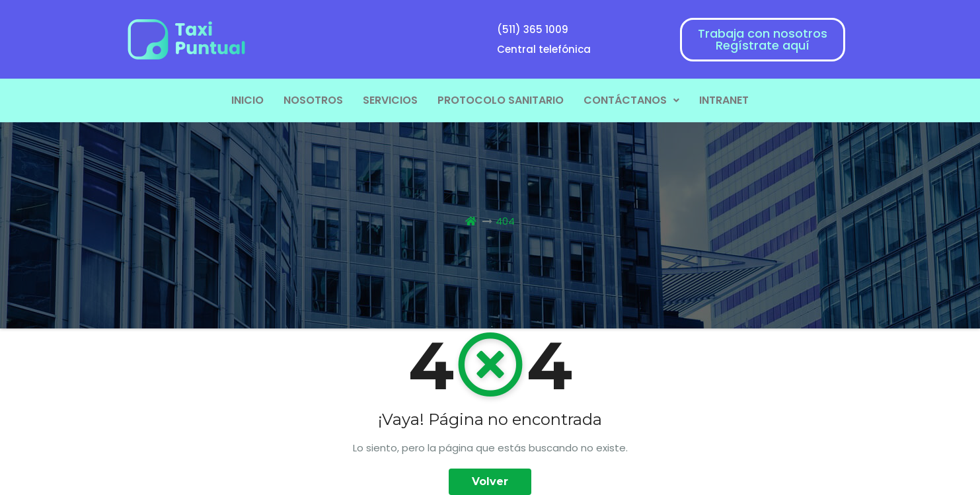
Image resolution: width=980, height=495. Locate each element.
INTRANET (724, 100)
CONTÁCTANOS (631, 100)
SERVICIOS (390, 100)
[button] (631, 100)
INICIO (247, 100)
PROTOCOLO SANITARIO (501, 100)
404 (505, 221)
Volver (490, 481)
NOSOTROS (313, 100)
